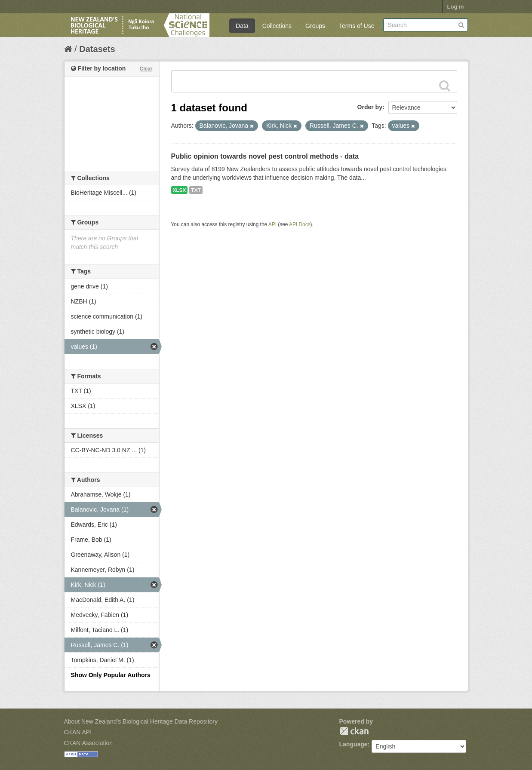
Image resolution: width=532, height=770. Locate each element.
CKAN (354, 731)
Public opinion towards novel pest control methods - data (265, 156)
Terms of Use (357, 26)
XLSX (180, 190)
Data (242, 26)
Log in (456, 7)
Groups (315, 26)
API (272, 224)
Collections (277, 26)
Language (354, 744)
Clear (146, 69)
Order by (370, 107)
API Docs (300, 224)
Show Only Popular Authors (111, 675)
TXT (196, 190)
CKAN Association (89, 743)
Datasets (97, 49)
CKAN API (78, 732)
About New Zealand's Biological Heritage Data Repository (141, 721)
